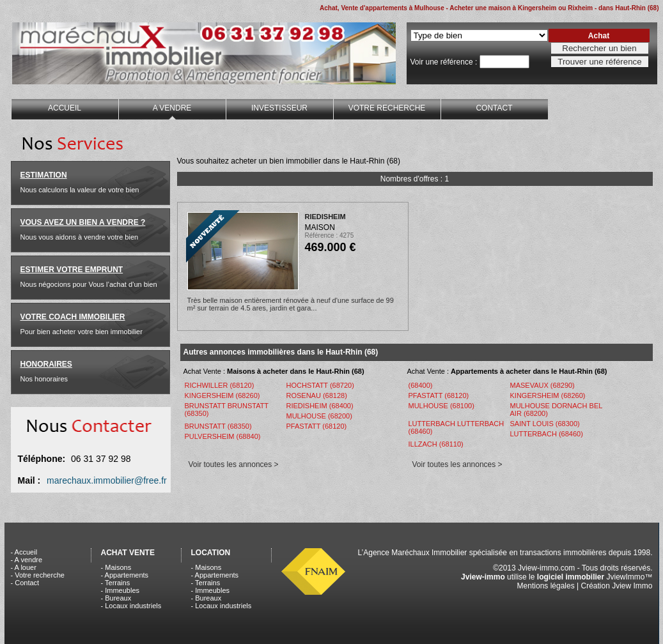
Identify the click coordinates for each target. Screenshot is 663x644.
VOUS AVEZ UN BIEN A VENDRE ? (83, 222)
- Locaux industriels (131, 606)
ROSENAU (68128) (317, 395)
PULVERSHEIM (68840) (223, 436)
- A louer (24, 567)
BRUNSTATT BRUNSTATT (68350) (227, 410)
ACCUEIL (65, 108)
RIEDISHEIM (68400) (320, 406)
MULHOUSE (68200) (319, 416)
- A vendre (27, 560)
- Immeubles (121, 590)
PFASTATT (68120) (317, 426)
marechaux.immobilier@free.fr (107, 480)
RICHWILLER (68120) (220, 385)
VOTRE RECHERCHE (387, 108)
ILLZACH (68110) (436, 444)
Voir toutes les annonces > (234, 464)
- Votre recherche (38, 575)
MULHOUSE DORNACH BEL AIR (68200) (556, 410)
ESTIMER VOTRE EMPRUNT (72, 270)
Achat (599, 36)
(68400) (421, 385)
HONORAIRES (46, 364)
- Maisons (116, 567)
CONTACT (494, 108)
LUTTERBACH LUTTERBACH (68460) (456, 427)
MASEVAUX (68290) (542, 385)
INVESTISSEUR (279, 108)
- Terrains (116, 583)
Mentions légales (546, 586)
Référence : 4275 (330, 235)
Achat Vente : (274, 371)
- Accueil (24, 552)
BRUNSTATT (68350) (218, 426)
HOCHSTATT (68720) (320, 385)
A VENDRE (172, 108)
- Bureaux (116, 598)
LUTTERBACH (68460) (547, 434)
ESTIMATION (44, 175)
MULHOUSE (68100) (441, 406)
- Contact (25, 583)
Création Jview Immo (616, 586)
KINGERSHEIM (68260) (222, 395)
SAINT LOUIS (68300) (545, 424)
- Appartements (125, 575)
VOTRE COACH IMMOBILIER (73, 317)
